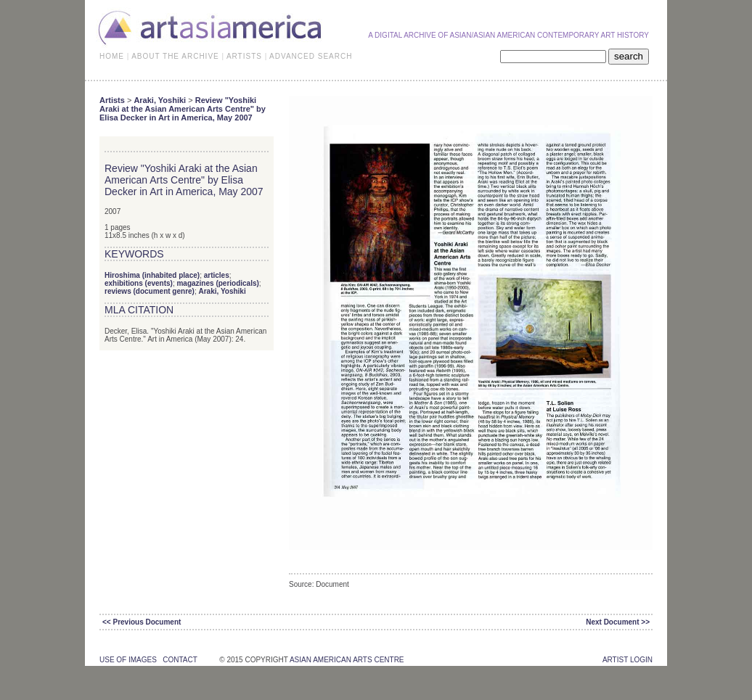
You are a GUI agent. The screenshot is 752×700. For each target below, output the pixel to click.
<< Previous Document (142, 622)
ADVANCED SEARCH (311, 56)
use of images (128, 660)
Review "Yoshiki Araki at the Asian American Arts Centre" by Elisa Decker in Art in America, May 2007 (183, 109)
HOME (112, 56)
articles (217, 275)
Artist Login (628, 660)
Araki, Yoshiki (160, 100)
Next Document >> (618, 622)
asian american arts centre (347, 660)
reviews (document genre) (150, 291)
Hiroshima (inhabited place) (152, 275)
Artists (112, 100)
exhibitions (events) (139, 283)
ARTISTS (244, 56)
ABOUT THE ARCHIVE (175, 56)
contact (180, 660)
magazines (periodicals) (217, 283)
